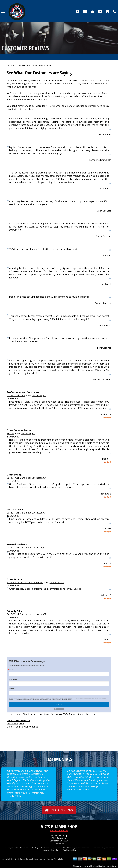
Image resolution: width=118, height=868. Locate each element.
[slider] (107, 418)
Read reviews (59, 810)
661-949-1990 (59, 843)
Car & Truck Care (16, 395)
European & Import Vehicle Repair (25, 582)
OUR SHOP (35, 66)
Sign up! (59, 705)
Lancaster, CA (39, 395)
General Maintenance (18, 720)
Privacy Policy (59, 859)
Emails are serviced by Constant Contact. (62, 699)
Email (11, 670)
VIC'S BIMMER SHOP (17, 66)
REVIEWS (47, 66)
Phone (11, 689)
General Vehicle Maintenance (22, 727)
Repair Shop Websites (22, 859)
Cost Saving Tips (16, 723)
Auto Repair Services (59, 831)
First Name (13, 679)
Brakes (10, 433)
